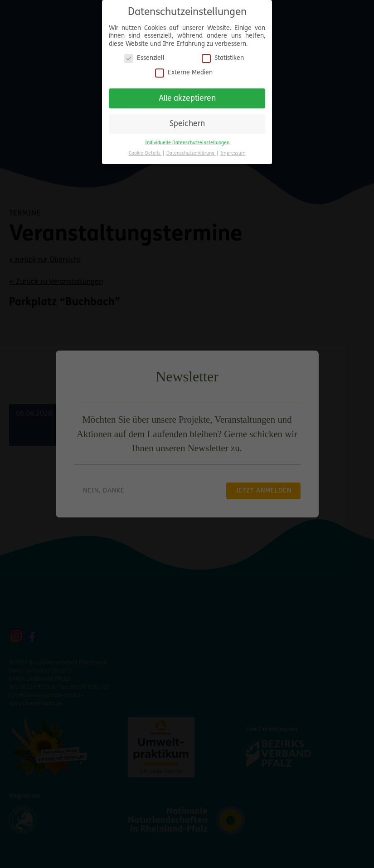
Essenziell (144, 58)
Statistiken (223, 58)
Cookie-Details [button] (145, 154)
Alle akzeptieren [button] (187, 99)
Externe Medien (184, 73)
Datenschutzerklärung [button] (191, 154)
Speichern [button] (187, 124)
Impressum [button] (233, 154)
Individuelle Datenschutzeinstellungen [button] (187, 143)
